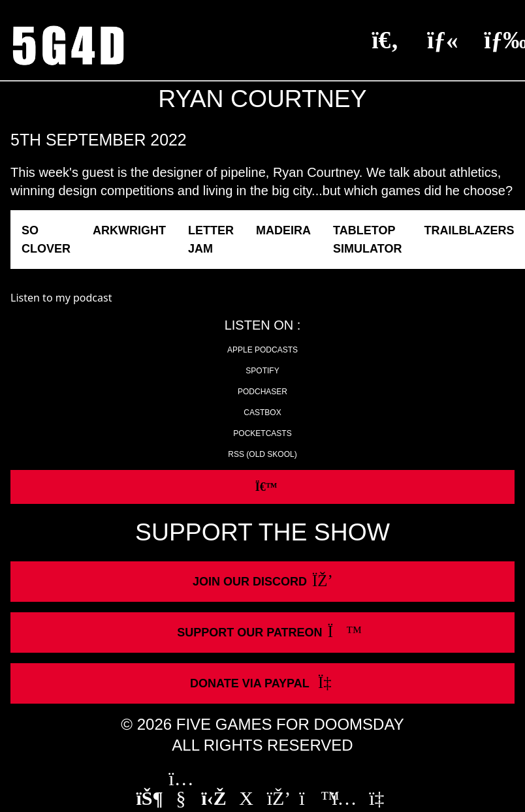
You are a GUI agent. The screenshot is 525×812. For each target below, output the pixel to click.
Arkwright (129, 230)
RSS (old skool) (262, 454)
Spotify (262, 371)
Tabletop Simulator (367, 240)
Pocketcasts (262, 433)
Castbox (262, 413)
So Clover (46, 240)
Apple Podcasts (262, 350)
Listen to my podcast (61, 298)
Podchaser (262, 392)
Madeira (283, 230)
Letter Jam (211, 240)
